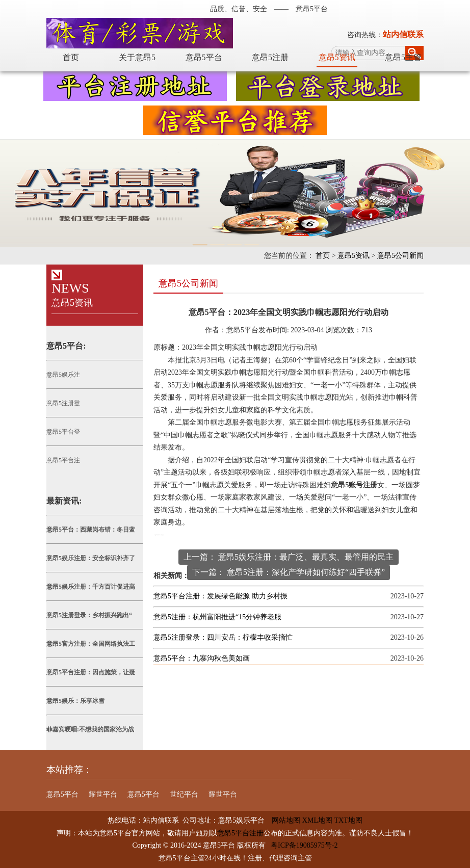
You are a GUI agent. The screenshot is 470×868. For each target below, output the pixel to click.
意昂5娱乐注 (63, 375)
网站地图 (282, 820)
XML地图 (317, 820)
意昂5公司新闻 (400, 256)
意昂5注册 (270, 57)
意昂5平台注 (63, 460)
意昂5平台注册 (240, 833)
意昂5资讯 (337, 57)
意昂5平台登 (63, 432)
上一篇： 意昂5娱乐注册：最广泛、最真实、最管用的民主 (289, 557)
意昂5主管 (403, 57)
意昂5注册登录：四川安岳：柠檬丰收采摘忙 (223, 637)
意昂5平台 (204, 57)
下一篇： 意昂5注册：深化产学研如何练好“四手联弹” (289, 572)
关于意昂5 (137, 57)
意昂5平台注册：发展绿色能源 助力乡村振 (220, 596)
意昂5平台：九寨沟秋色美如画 (202, 658)
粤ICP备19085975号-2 (304, 845)
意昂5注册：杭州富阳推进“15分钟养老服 (217, 617)
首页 (71, 57)
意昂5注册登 (63, 403)
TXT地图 (348, 820)
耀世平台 (103, 794)
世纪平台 (184, 794)
